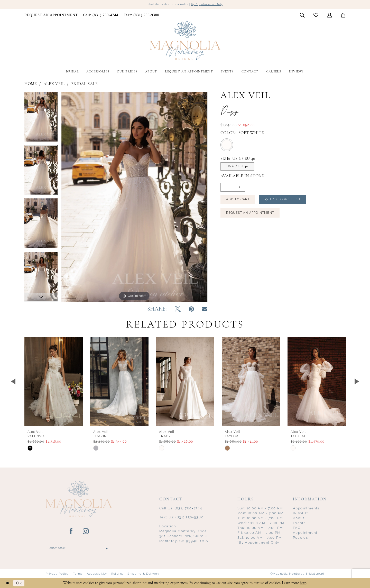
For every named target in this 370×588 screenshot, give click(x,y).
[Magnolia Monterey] (185, 41)
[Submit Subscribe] (106, 548)
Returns (117, 574)
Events (299, 523)
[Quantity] (233, 187)
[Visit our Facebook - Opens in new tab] (71, 531)
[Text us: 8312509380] (141, 15)
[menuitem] (51, 15)
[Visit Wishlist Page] (316, 15)
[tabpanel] (41, 118)
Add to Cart (238, 199)
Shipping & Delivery (143, 574)
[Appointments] (51, 15)
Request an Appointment (250, 213)
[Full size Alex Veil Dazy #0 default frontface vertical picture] (134, 197)
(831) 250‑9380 (182, 517)
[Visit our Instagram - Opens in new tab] (86, 531)
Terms (78, 574)
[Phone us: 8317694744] (101, 15)
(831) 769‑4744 (181, 508)
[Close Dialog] (8, 583)
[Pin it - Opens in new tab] (191, 309)
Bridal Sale (85, 84)
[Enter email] (79, 548)
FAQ (297, 528)
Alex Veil (54, 84)
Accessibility (97, 574)
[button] (330, 15)
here (303, 583)
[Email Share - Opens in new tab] (205, 309)
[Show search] (302, 15)
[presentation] (54, 381)
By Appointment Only (207, 4)
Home (31, 84)
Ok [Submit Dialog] (19, 583)
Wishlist (300, 513)
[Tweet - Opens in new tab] (178, 309)
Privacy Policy (57, 574)
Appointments (306, 508)
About (299, 518)
